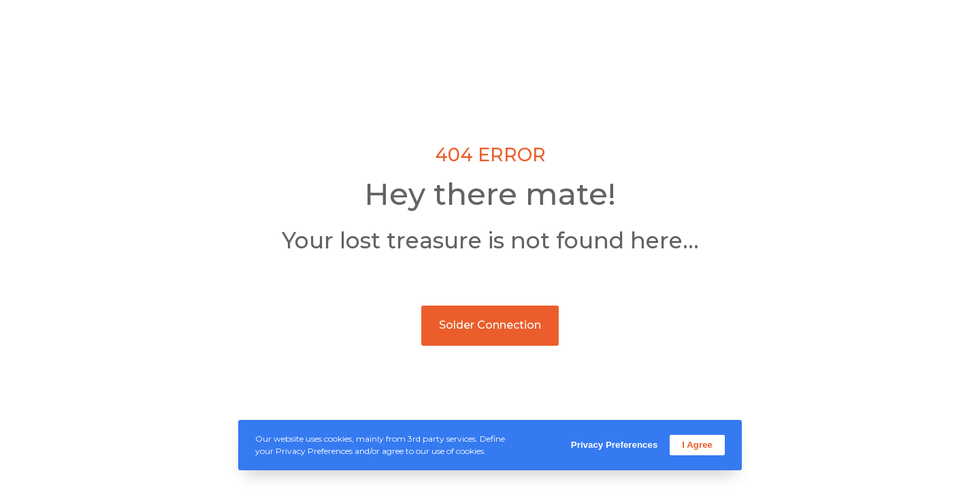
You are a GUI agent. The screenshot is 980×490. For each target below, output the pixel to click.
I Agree (697, 445)
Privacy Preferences (614, 445)
